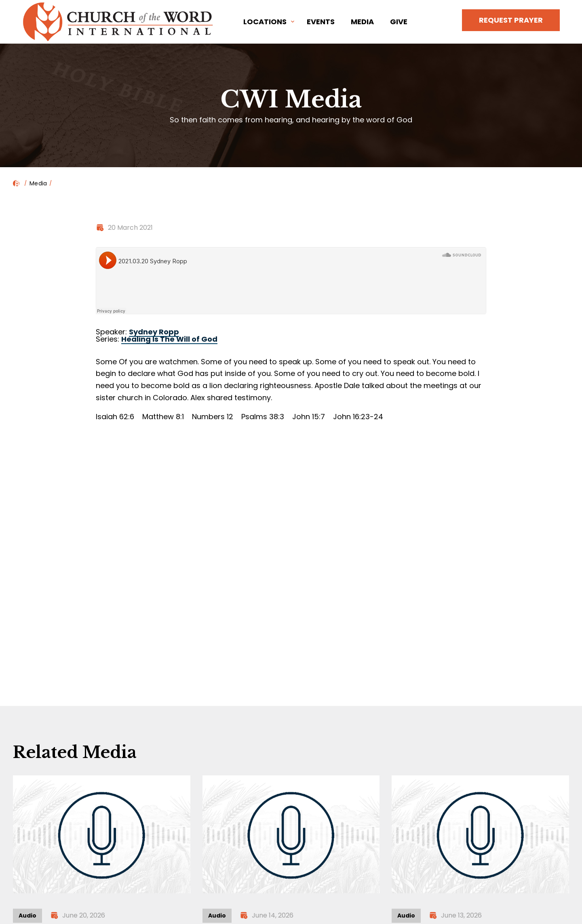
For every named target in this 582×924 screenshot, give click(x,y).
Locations (265, 22)
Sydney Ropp (154, 332)
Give (399, 22)
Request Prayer (511, 20)
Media (362, 22)
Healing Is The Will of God (169, 339)
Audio (27, 916)
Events (321, 22)
